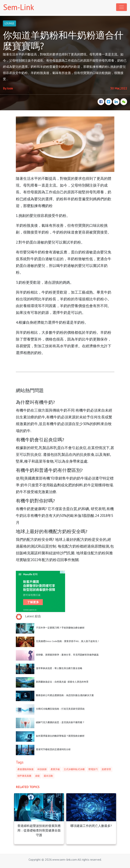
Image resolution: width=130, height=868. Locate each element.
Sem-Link (19, 7)
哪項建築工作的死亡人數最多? (91, 826)
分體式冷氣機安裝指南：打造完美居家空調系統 (60, 709)
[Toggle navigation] (122, 7)
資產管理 (106, 769)
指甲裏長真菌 (24, 776)
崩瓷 (37, 776)
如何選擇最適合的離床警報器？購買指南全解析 (60, 736)
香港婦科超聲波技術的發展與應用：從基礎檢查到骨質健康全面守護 (39, 830)
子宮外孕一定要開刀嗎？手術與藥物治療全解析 (60, 628)
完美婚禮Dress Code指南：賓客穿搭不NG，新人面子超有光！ (68, 641)
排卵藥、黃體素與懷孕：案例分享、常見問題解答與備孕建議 (67, 655)
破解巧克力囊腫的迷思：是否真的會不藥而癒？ (60, 722)
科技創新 (42, 769)
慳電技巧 (93, 769)
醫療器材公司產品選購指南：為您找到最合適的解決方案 (65, 695)
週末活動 (48, 776)
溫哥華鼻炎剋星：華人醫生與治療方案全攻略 (59, 668)
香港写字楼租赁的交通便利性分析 (53, 749)
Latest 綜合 (33, 616)
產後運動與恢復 (25, 769)
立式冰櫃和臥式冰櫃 (74, 769)
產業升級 (55, 769)
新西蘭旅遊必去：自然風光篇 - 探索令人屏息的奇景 (62, 682)
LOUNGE (9, 23)
